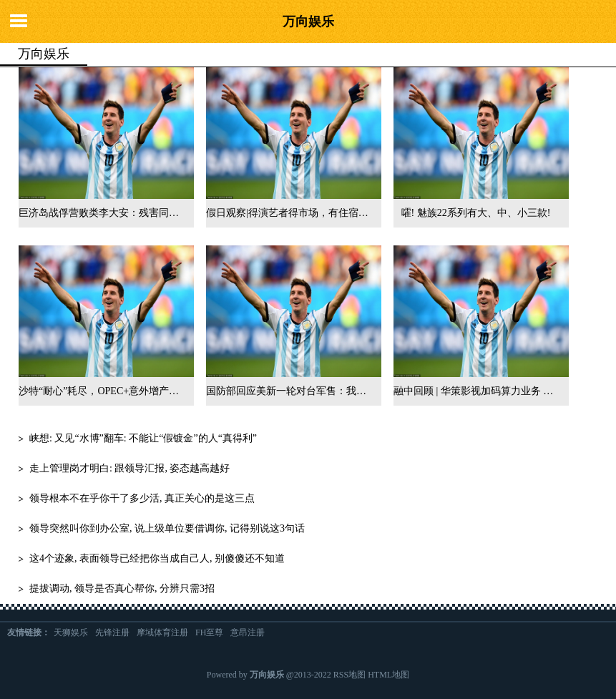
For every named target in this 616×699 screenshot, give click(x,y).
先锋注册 (112, 632)
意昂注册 (248, 632)
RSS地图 (349, 675)
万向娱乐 (308, 21)
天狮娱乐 (71, 632)
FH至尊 (209, 632)
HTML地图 (388, 675)
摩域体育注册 (162, 632)
